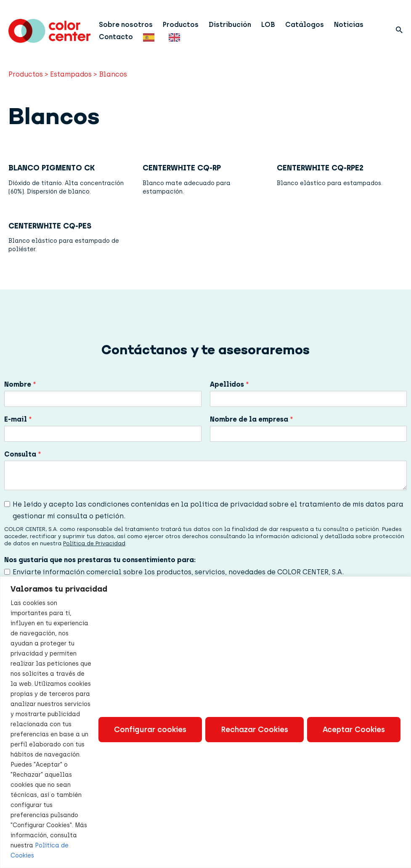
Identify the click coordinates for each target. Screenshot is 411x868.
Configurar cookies (150, 730)
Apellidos (229, 384)
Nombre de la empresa (252, 419)
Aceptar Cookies (354, 730)
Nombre (20, 384)
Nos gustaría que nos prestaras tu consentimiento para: (100, 560)
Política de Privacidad (94, 543)
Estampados (71, 74)
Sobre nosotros (126, 25)
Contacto (116, 37)
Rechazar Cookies (255, 730)
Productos (181, 25)
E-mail (18, 419)
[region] (205, 722)
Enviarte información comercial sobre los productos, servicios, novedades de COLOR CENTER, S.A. (178, 572)
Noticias (349, 25)
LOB (268, 25)
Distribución (230, 25)
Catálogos (305, 25)
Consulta (23, 454)
